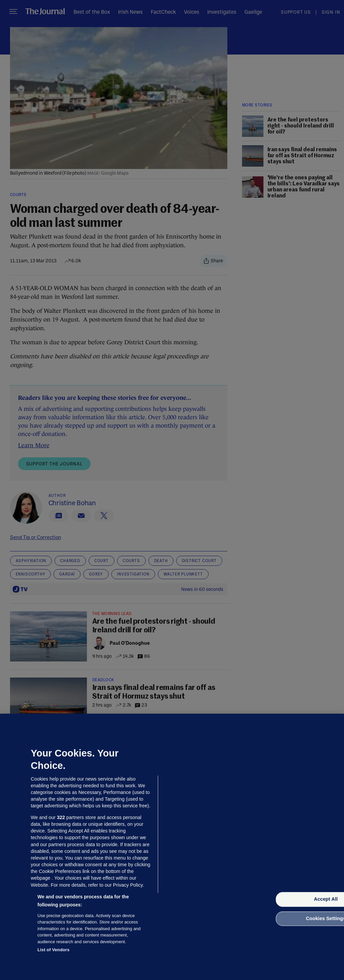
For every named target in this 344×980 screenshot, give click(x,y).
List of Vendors (53, 950)
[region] (172, 847)
